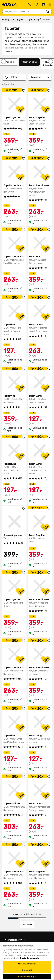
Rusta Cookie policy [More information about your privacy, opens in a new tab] (30, 958)
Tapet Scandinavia (14, 189)
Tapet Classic (40, 328)
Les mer (9, 51)
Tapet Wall (40, 260)
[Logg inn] (29, 4)
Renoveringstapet (14, 537)
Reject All (27, 970)
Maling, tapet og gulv (13, 19)
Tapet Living (14, 330)
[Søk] (48, 12)
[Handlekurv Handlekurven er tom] (43, 4)
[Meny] (50, 4)
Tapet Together (14, 121)
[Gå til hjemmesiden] (10, 4)
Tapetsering (33, 19)
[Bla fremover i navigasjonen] (51, 61)
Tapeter (29, 62)
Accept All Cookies (27, 964)
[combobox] (24, 12)
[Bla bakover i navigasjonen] (3, 61)
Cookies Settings (27, 976)
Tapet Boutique (14, 807)
